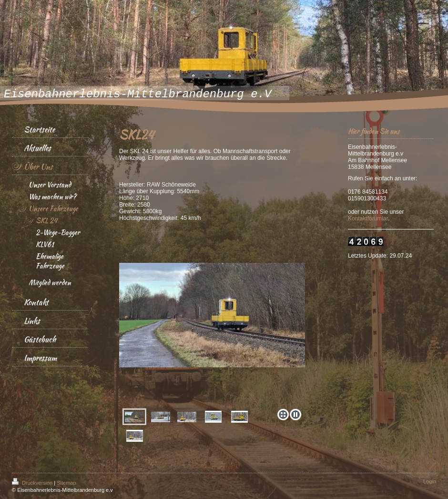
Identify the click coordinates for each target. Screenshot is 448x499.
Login (430, 481)
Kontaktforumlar (368, 218)
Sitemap (66, 483)
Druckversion (33, 483)
